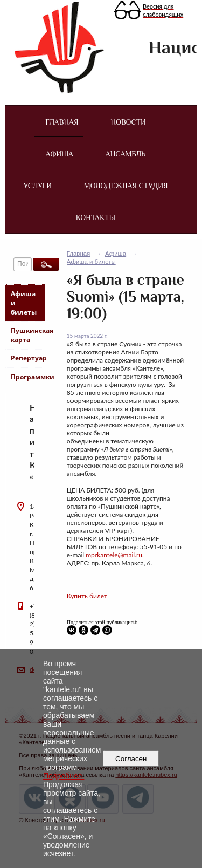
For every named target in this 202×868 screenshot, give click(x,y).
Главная (62, 122)
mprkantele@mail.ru (114, 555)
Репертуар (28, 358)
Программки (28, 377)
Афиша (60, 154)
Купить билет (87, 596)
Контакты (96, 217)
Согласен (131, 759)
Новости (128, 122)
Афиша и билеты (24, 303)
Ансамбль (126, 154)
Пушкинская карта (28, 335)
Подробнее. (64, 776)
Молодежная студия (126, 186)
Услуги (38, 186)
